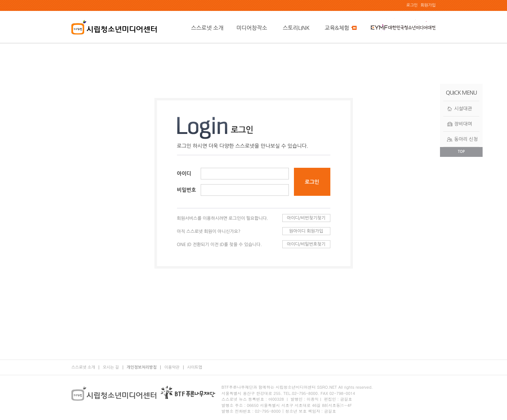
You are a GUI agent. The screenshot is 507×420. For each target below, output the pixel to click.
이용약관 (172, 367)
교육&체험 (340, 28)
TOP (461, 152)
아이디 (184, 174)
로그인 (412, 5)
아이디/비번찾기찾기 (306, 218)
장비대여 (463, 124)
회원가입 (428, 5)
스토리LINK (296, 28)
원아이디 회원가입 (306, 231)
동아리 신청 (466, 139)
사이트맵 (195, 367)
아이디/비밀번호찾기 (306, 244)
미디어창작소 (252, 28)
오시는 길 (111, 367)
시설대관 (463, 109)
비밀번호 (187, 190)
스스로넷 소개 (207, 28)
